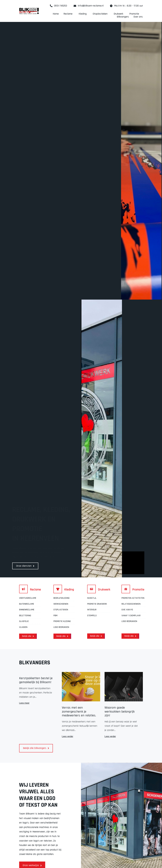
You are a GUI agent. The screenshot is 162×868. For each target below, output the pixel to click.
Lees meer (24, 703)
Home (56, 14)
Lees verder (68, 736)
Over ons (138, 17)
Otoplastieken (101, 14)
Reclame (69, 14)
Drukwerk (119, 14)
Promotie (135, 14)
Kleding (83, 14)
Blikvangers (123, 17)
